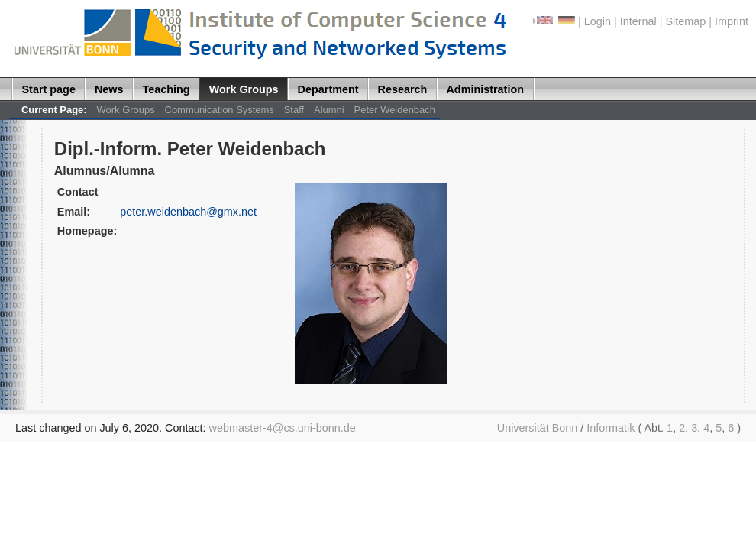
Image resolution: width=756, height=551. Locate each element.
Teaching (166, 89)
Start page (49, 89)
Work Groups (244, 89)
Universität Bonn (538, 428)
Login (598, 21)
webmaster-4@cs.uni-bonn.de (283, 428)
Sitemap (685, 21)
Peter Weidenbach (395, 110)
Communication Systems (220, 110)
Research (403, 89)
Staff (294, 110)
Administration (485, 89)
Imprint (732, 21)
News (109, 89)
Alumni (329, 110)
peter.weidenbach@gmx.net (188, 212)
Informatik (611, 428)
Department (328, 89)
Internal (638, 21)
